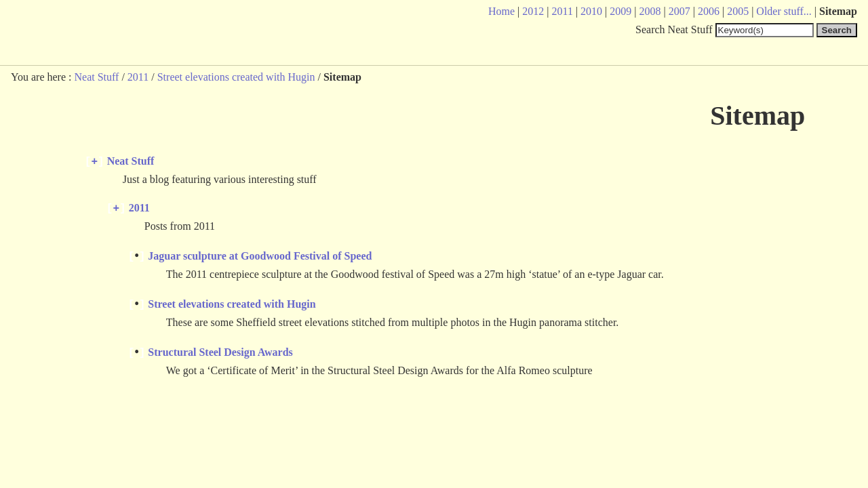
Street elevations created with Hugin (236, 77)
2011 (138, 77)
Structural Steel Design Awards (220, 358)
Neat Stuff (96, 77)
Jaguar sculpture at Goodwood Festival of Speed (260, 261)
